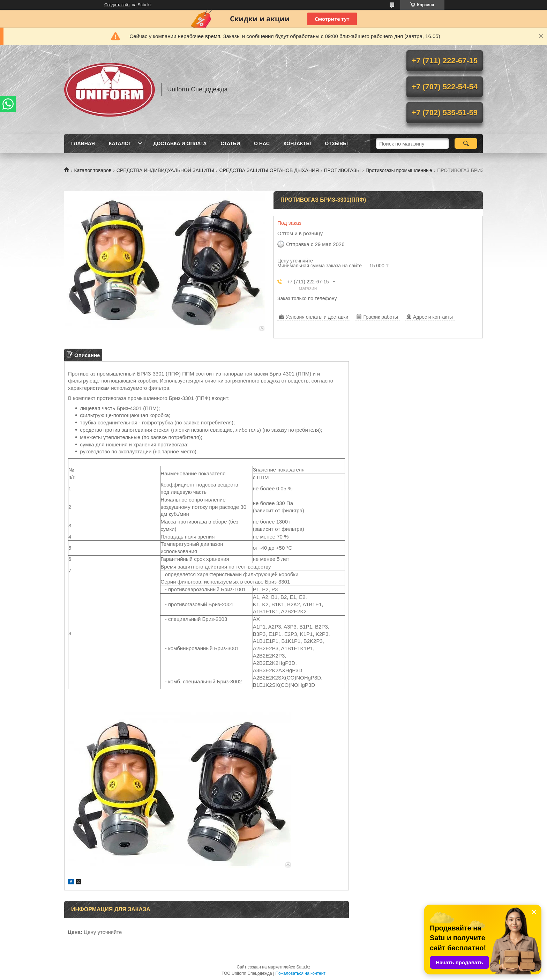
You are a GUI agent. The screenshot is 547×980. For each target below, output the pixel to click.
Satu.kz (303, 967)
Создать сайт (117, 5)
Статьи (230, 143)
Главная (83, 143)
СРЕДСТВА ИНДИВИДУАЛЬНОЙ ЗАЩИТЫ (165, 170)
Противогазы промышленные (399, 170)
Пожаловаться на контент (300, 973)
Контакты (297, 143)
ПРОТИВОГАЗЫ (342, 170)
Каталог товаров (93, 170)
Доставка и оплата (180, 143)
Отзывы (336, 143)
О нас (262, 143)
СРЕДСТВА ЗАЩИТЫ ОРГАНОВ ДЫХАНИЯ (269, 170)
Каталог (120, 143)
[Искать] (466, 143)
